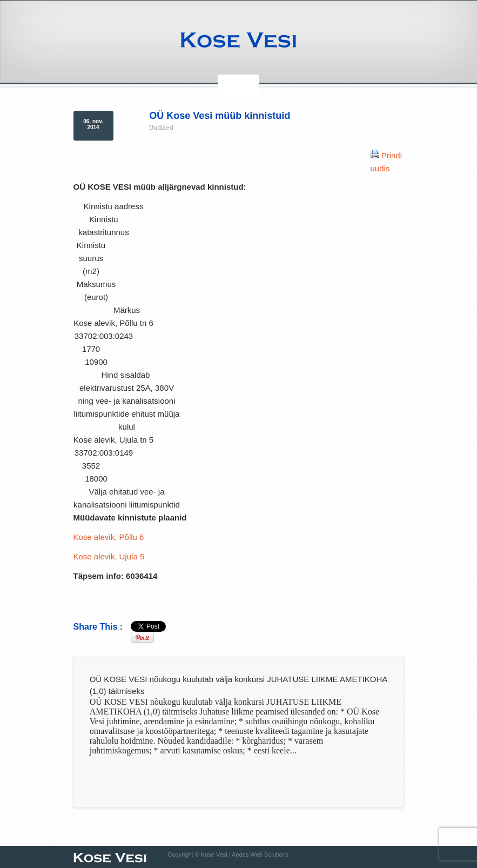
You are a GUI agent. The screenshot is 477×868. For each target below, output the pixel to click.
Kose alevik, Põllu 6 (109, 537)
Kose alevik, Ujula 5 (109, 556)
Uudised (161, 127)
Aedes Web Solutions (260, 854)
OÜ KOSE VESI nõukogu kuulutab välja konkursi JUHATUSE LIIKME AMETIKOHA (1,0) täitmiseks (238, 685)
